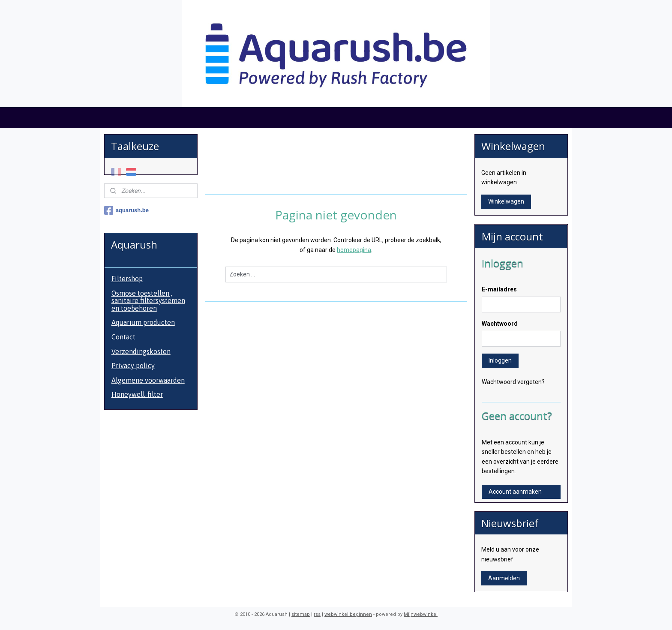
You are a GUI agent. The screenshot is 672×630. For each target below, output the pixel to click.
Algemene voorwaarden (148, 380)
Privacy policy (133, 366)
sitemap (301, 614)
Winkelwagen (506, 201)
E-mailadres (499, 289)
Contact (123, 337)
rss (317, 614)
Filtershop (127, 279)
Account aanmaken (515, 492)
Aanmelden (504, 578)
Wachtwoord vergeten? (513, 382)
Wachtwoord (500, 324)
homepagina (354, 250)
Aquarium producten (143, 322)
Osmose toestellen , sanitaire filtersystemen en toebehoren (148, 301)
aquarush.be (126, 210)
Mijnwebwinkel (421, 614)
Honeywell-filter (137, 394)
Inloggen (500, 360)
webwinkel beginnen (348, 614)
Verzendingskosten (141, 351)
